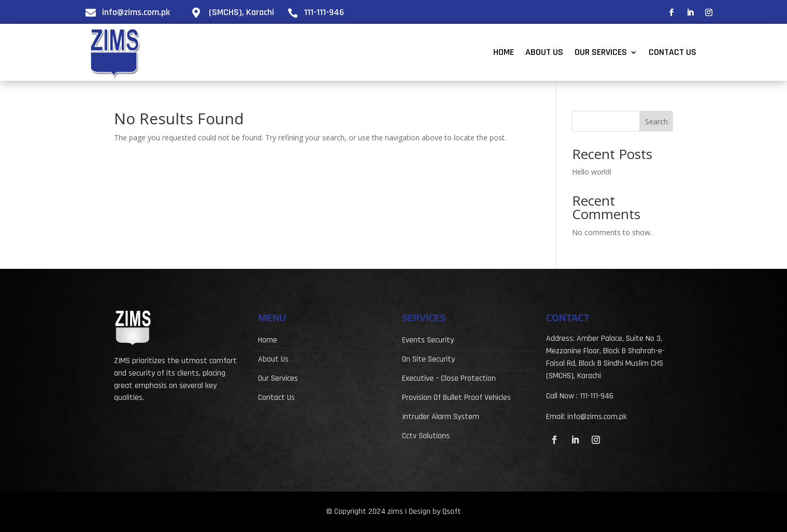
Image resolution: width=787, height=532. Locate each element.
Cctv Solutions (426, 437)
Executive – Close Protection (449, 379)
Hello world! (592, 172)
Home (504, 53)
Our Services (601, 53)
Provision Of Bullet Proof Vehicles (456, 399)
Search (656, 121)
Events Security (428, 341)
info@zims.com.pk (136, 12)
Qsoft (452, 512)
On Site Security (428, 360)
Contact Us (672, 53)
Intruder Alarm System (441, 418)
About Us (544, 53)
